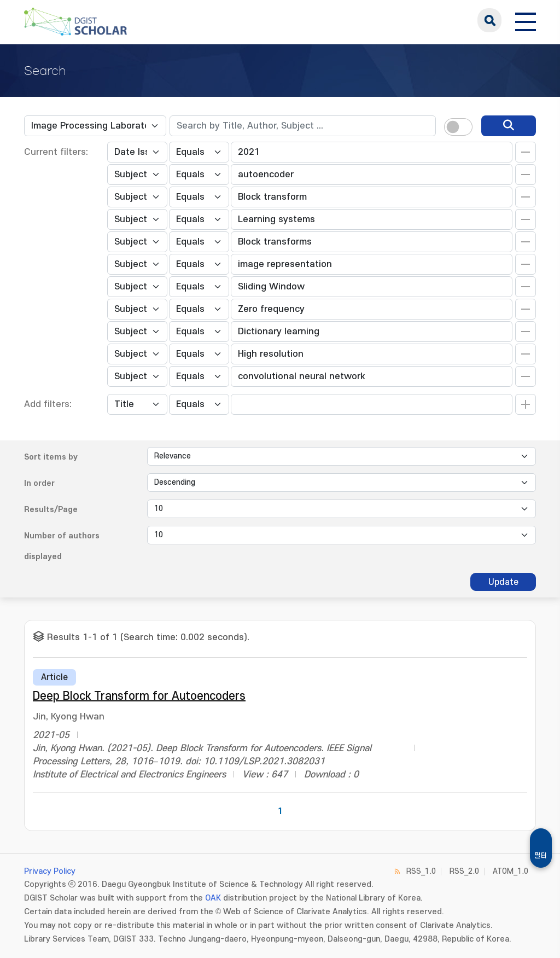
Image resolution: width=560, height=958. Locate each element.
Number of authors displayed (62, 546)
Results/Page (51, 510)
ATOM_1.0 (511, 871)
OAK (213, 898)
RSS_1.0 (421, 871)
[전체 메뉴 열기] (526, 20)
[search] (509, 126)
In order (39, 483)
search (489, 20)
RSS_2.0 (464, 871)
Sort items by (51, 457)
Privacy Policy (50, 871)
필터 (541, 856)
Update (503, 582)
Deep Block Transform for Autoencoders (139, 696)
